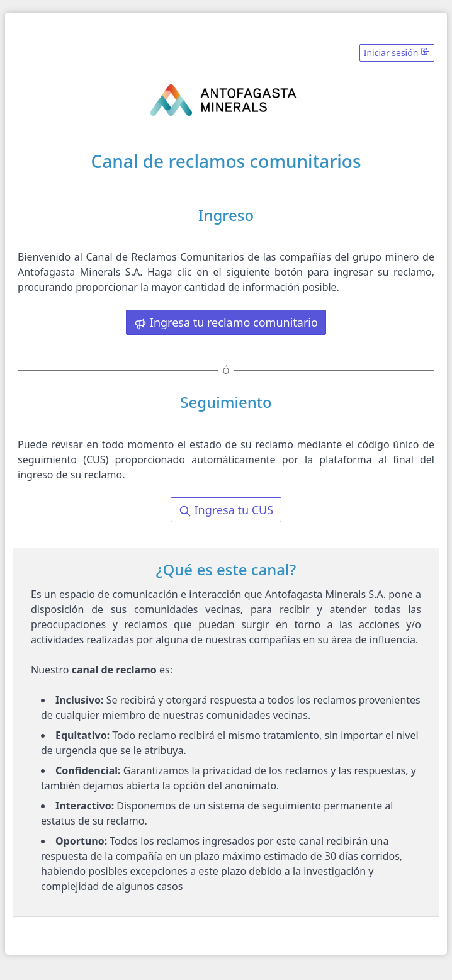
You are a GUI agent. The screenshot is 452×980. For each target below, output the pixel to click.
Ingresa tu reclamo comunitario (226, 322)
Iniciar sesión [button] (397, 53)
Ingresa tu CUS (226, 510)
